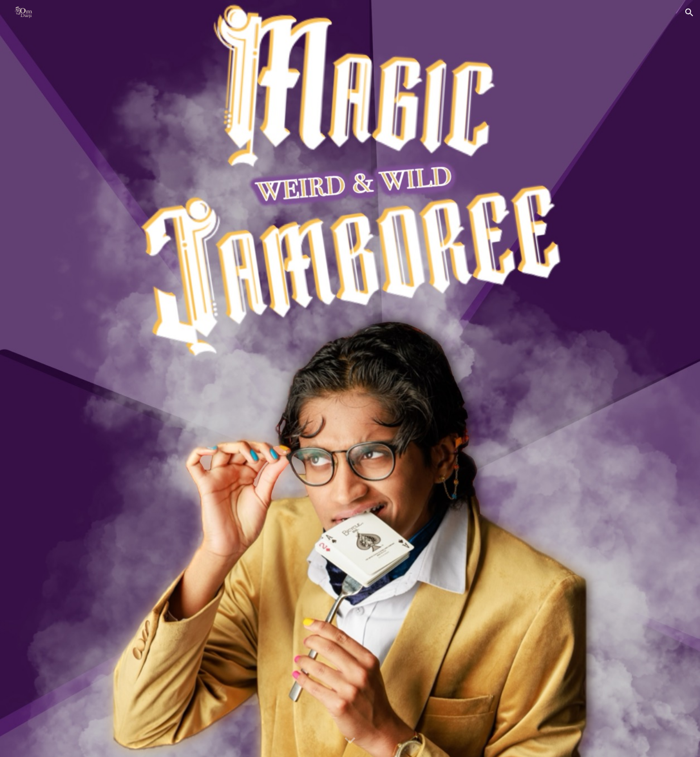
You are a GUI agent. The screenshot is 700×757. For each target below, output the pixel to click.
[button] (689, 12)
